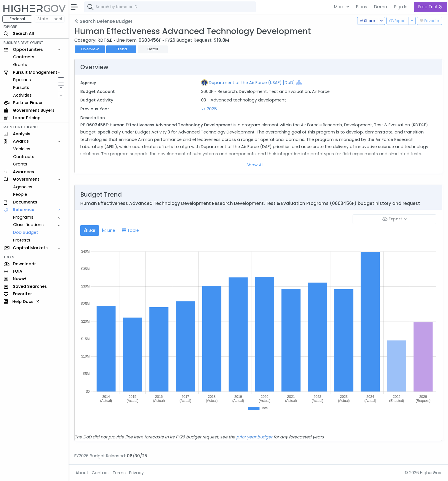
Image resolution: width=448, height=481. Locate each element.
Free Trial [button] (430, 7)
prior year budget (254, 437)
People (20, 194)
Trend (121, 49)
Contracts (24, 57)
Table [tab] (130, 230)
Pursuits (21, 87)
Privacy (136, 473)
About (82, 473)
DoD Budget (26, 232)
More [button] (340, 7)
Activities (22, 95)
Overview (90, 49)
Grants (20, 65)
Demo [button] (381, 7)
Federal (17, 19)
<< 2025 (209, 109)
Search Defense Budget (103, 21)
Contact (100, 473)
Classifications (28, 225)
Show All (255, 165)
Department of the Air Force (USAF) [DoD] (252, 83)
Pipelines (22, 80)
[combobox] (170, 7)
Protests (22, 240)
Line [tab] (109, 230)
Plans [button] (362, 7)
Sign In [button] (401, 7)
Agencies (23, 187)
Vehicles (22, 149)
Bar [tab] (90, 230)
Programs (23, 217)
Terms (119, 473)
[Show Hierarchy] (299, 82)
